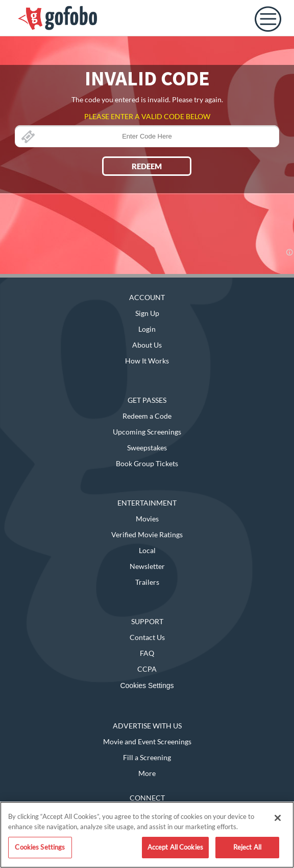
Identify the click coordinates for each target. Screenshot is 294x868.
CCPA (147, 669)
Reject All (247, 847)
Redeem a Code (147, 416)
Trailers (147, 582)
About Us (147, 345)
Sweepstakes (147, 448)
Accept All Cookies (175, 847)
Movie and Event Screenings (147, 741)
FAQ (147, 653)
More (147, 773)
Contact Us (147, 637)
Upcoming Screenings (147, 432)
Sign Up (147, 313)
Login (147, 329)
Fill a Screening (147, 757)
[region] (147, 835)
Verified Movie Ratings (147, 534)
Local (147, 550)
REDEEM (147, 166)
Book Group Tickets (147, 463)
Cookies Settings (147, 686)
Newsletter (147, 566)
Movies (147, 519)
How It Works (147, 361)
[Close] (278, 818)
